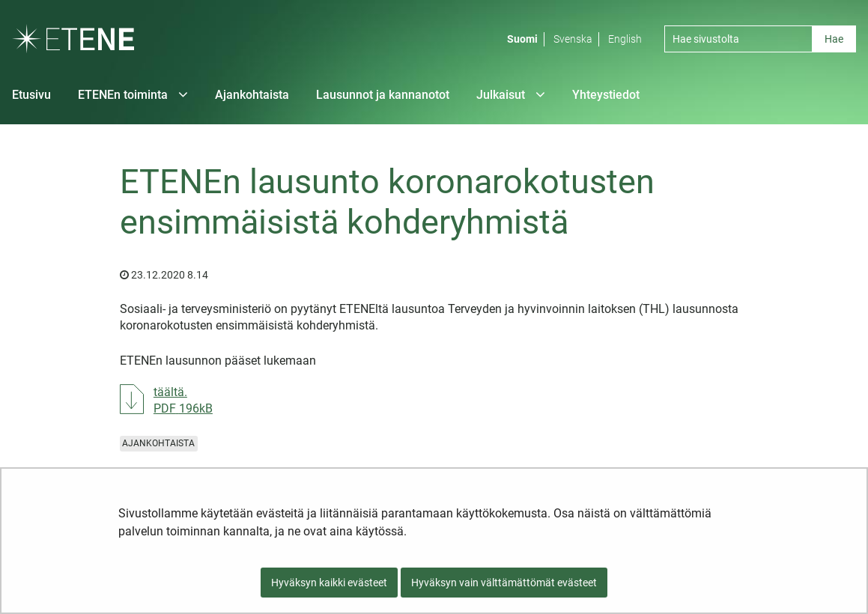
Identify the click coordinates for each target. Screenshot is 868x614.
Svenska (573, 39)
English (625, 39)
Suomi (522, 39)
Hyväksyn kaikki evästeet (329, 583)
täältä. (183, 400)
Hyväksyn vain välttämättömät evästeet (504, 583)
